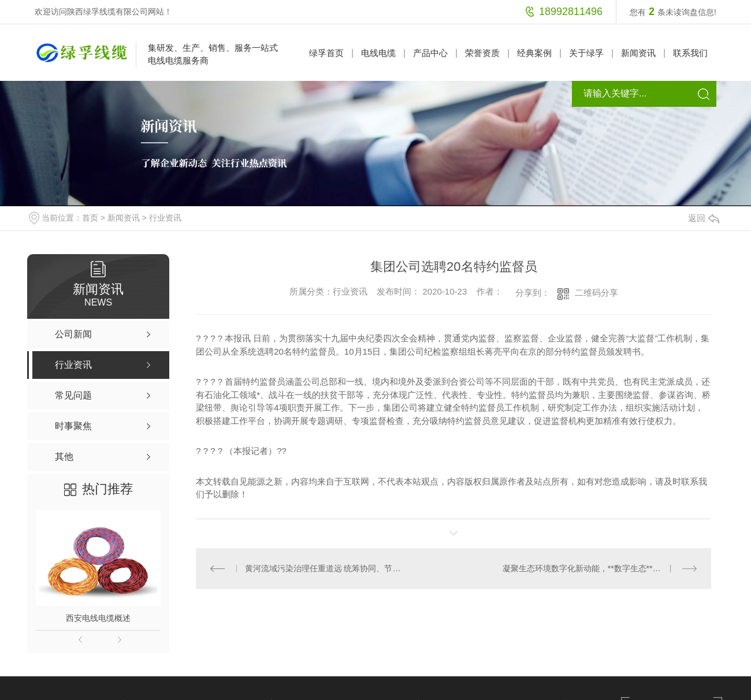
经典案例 (534, 53)
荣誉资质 (482, 53)
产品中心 (430, 53)
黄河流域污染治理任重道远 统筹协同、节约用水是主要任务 (325, 568)
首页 (90, 218)
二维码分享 (596, 293)
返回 (704, 218)
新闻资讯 (638, 53)
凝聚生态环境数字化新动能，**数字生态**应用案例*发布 (600, 568)
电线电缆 (378, 53)
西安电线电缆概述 (98, 618)
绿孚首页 (326, 53)
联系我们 (690, 53)
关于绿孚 (586, 53)
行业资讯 (165, 218)
